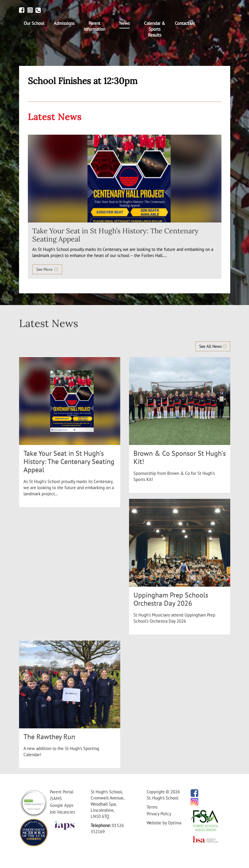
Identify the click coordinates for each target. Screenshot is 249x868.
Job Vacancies (62, 812)
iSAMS (56, 798)
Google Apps (62, 805)
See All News (213, 346)
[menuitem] (34, 23)
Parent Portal (62, 792)
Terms (152, 807)
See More (47, 269)
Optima (175, 823)
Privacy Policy (159, 814)
